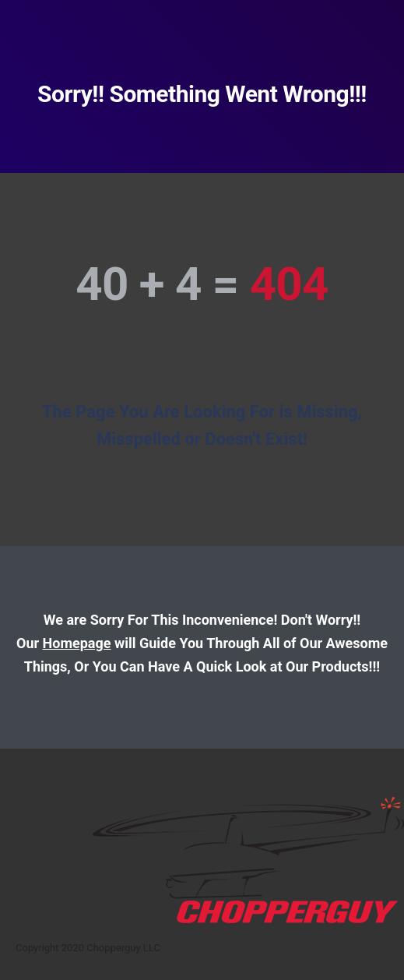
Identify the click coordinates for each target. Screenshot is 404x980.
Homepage (77, 643)
